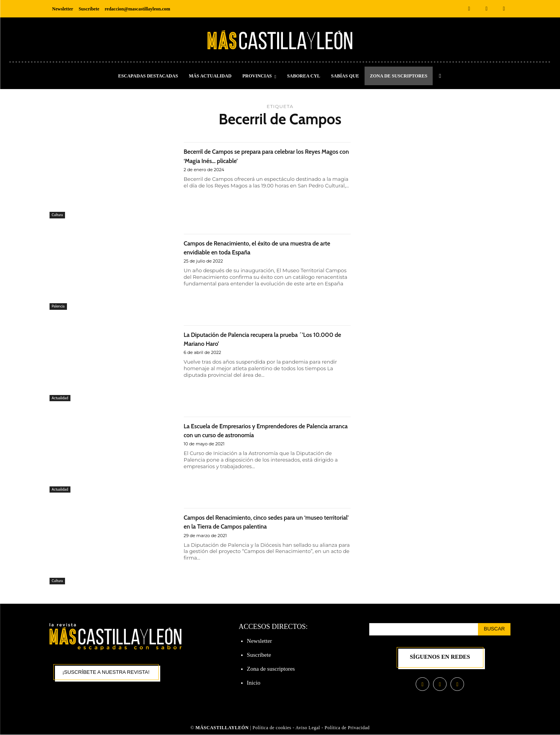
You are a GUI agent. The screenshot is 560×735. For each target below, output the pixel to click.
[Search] (494, 629)
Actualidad (61, 397)
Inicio (254, 683)
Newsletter (259, 641)
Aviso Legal (309, 728)
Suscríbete (259, 655)
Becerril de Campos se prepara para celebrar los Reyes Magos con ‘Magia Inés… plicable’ (266, 155)
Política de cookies (272, 728)
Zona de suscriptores (271, 669)
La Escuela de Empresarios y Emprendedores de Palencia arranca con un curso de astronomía (267, 430)
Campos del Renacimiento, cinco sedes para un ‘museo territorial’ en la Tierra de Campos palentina (265, 526)
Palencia (59, 306)
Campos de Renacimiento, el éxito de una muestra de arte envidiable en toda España (257, 247)
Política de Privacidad (347, 728)
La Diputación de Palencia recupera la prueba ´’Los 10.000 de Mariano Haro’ (262, 338)
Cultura (58, 215)
